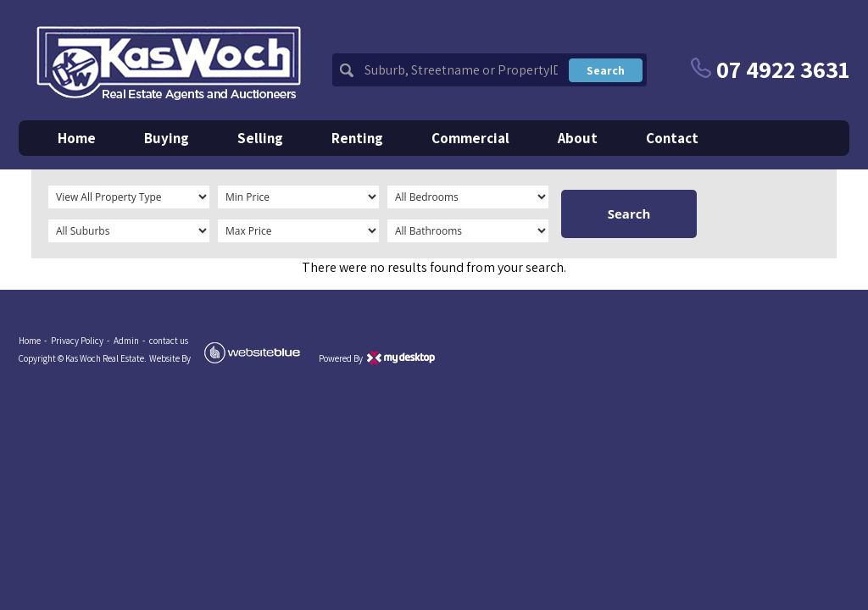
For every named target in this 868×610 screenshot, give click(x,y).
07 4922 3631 (770, 69)
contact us (169, 341)
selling (260, 138)
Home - (33, 341)
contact (672, 138)
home (77, 138)
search (606, 70)
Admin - (130, 341)
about (578, 138)
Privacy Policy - (81, 341)
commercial (470, 138)
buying (167, 138)
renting (357, 138)
